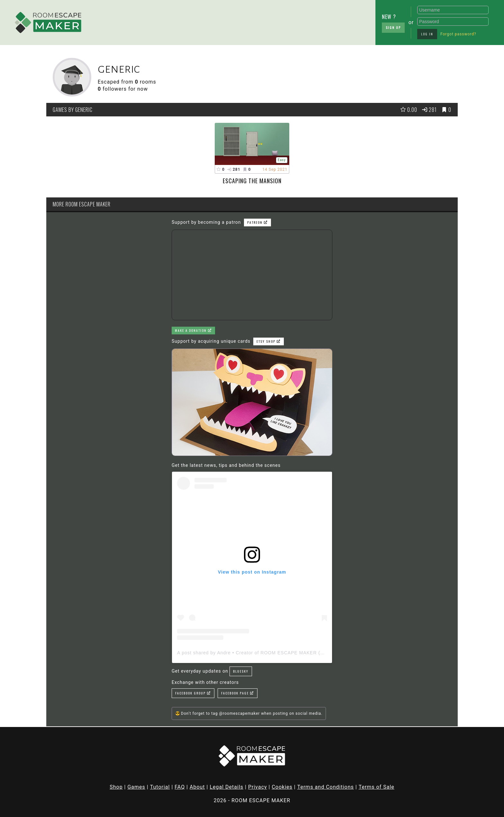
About (197, 787)
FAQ (180, 787)
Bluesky (241, 671)
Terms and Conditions (326, 787)
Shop (116, 787)
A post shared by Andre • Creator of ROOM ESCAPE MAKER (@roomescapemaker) (273, 653)
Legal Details (226, 787)
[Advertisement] (204, 21)
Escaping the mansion (252, 181)
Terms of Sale (377, 787)
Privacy (258, 787)
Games (136, 787)
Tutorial (160, 787)
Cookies (282, 787)
